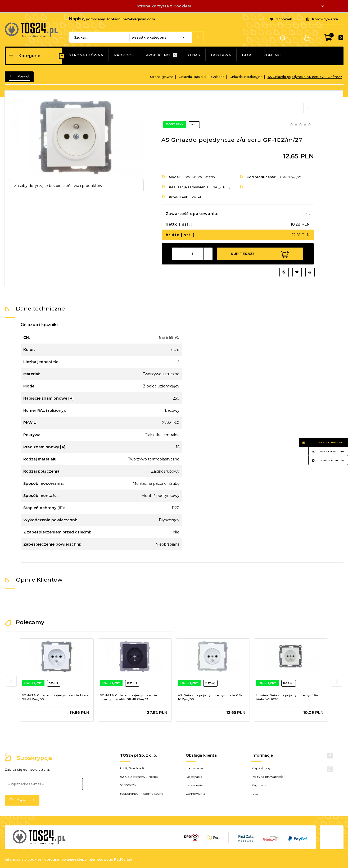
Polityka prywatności (268, 777)
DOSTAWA (221, 55)
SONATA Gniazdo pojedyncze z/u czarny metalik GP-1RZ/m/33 (128, 697)
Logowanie (194, 768)
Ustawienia (194, 785)
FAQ (255, 794)
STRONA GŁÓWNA (86, 55)
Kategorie (24, 56)
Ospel (196, 197)
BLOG (247, 55)
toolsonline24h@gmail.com (131, 19)
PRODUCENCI (158, 55)
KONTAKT (273, 55)
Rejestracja (194, 777)
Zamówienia (195, 794)
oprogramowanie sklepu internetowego (79, 859)
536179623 (128, 785)
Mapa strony (261, 768)
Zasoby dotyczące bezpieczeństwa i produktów (58, 186)
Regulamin (260, 785)
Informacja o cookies (23, 859)
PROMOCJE (124, 55)
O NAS (194, 55)
